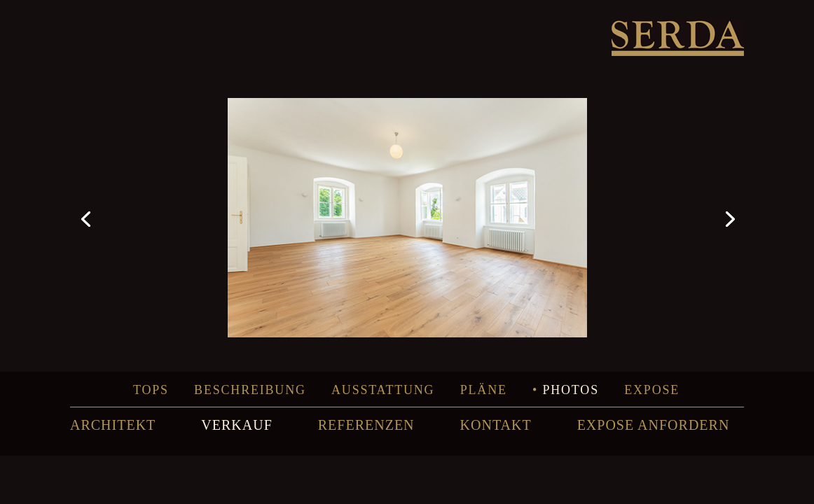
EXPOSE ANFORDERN (654, 425)
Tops (151, 390)
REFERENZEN (366, 425)
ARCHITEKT (113, 425)
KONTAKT (496, 425)
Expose (652, 390)
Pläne (484, 390)
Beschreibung (250, 390)
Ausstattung (383, 390)
